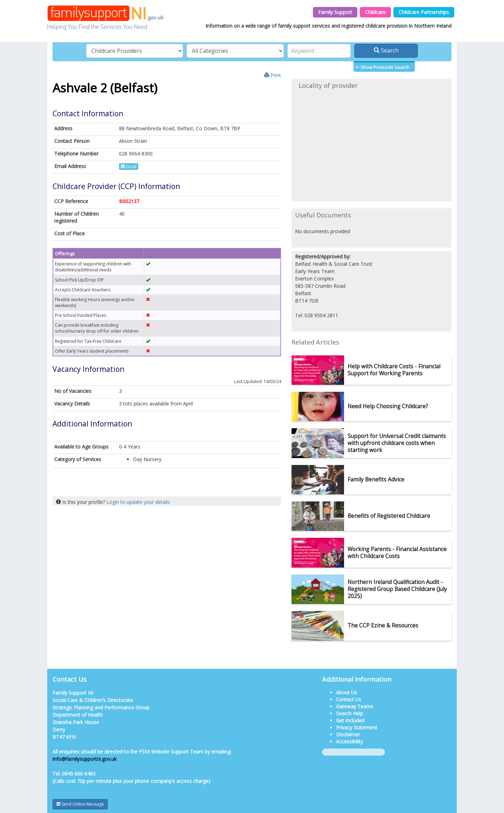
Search (386, 50)
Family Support (335, 12)
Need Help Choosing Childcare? (388, 406)
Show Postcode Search (384, 67)
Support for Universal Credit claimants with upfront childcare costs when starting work (397, 443)
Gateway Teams (355, 706)
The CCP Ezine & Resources (383, 626)
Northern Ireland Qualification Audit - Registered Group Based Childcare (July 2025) (397, 589)
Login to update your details (138, 502)
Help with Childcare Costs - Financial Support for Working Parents (394, 370)
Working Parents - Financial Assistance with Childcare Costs (397, 553)
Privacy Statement (357, 727)
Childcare (375, 12)
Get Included (350, 720)
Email (129, 166)
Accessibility (349, 741)
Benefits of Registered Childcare (389, 516)
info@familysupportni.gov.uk (85, 759)
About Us (346, 692)
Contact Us (349, 699)
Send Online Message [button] (80, 804)
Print (273, 75)
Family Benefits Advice (376, 480)
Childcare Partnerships (424, 12)
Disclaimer (348, 734)
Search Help (349, 713)
